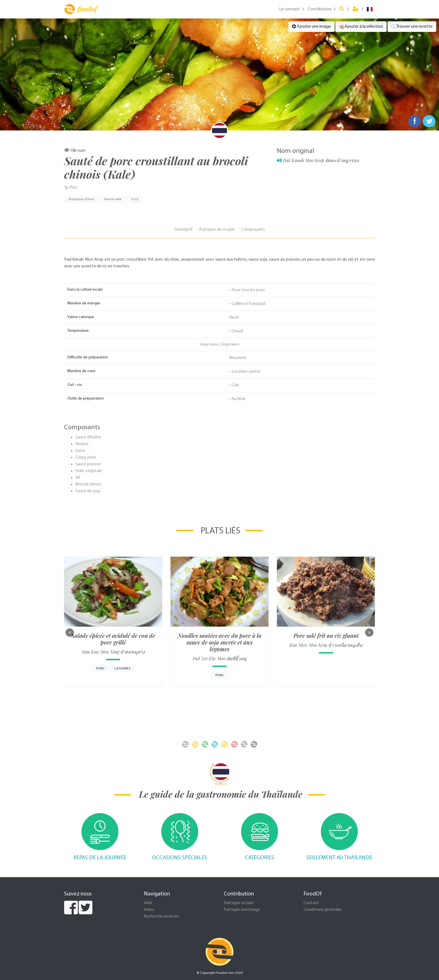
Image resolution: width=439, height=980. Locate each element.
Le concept (289, 9)
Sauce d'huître (88, 437)
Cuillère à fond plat (249, 304)
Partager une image (242, 910)
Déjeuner (76, 199)
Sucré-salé (113, 199)
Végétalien (230, 345)
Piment (82, 444)
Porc (74, 188)
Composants (253, 230)
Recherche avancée (162, 916)
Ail (78, 478)
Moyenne (238, 358)
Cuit (235, 385)
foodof (80, 9)
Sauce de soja (88, 491)
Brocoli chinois (88, 484)
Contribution (320, 9)
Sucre (80, 451)
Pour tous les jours (248, 290)
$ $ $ (135, 199)
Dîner (90, 199)
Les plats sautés (246, 372)
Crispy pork (86, 458)
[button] (70, 633)
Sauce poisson (88, 464)
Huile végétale (89, 471)
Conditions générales (323, 910)
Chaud (237, 331)
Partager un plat (239, 903)
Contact (311, 903)
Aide (148, 903)
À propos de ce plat (217, 230)
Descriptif (184, 230)
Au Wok (238, 399)
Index (149, 910)
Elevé (234, 318)
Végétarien (209, 345)
